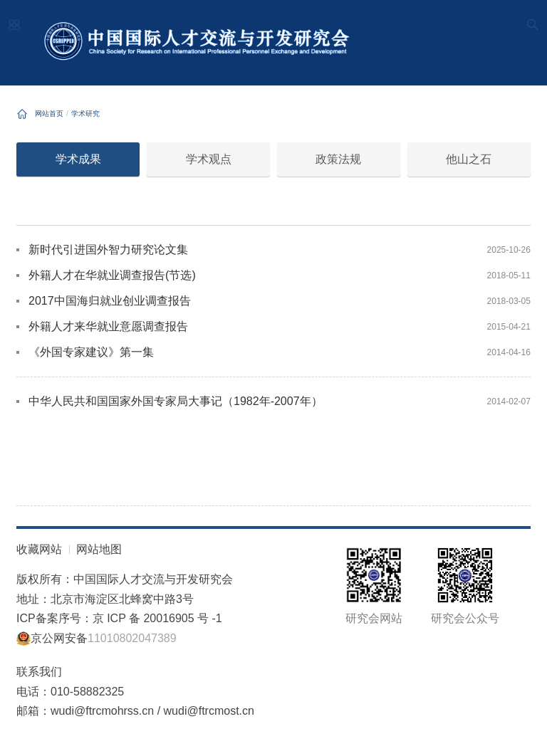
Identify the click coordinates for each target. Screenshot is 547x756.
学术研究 (85, 114)
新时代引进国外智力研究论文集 (108, 250)
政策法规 (338, 159)
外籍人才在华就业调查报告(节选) (112, 275)
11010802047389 (132, 638)
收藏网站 (39, 549)
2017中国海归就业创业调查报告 (110, 301)
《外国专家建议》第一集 (91, 352)
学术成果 (78, 159)
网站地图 (99, 549)
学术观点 (209, 159)
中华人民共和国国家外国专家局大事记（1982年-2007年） (176, 401)
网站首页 (49, 114)
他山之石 (469, 159)
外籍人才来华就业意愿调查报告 (108, 326)
